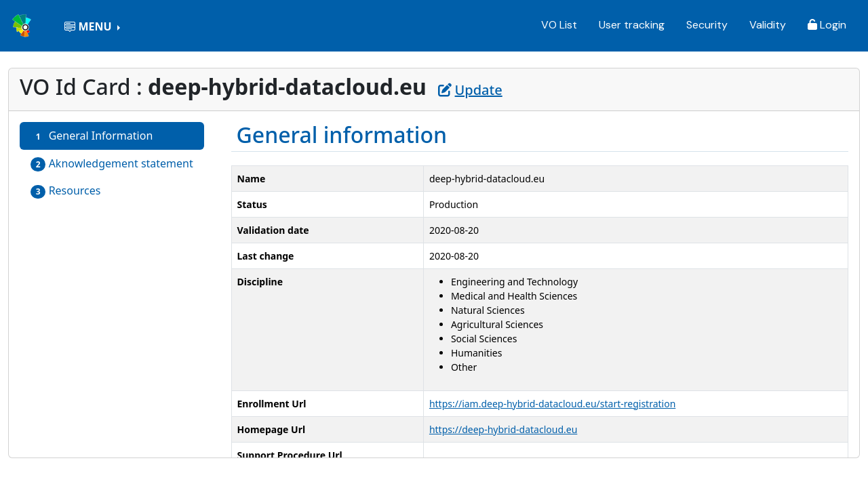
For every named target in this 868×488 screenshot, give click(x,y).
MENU (89, 26)
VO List (559, 25)
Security (707, 25)
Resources (66, 191)
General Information (92, 136)
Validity (768, 25)
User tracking (632, 25)
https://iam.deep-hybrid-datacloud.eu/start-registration (552, 404)
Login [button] (827, 25)
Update (470, 90)
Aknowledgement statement (112, 164)
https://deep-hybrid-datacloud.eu (503, 429)
